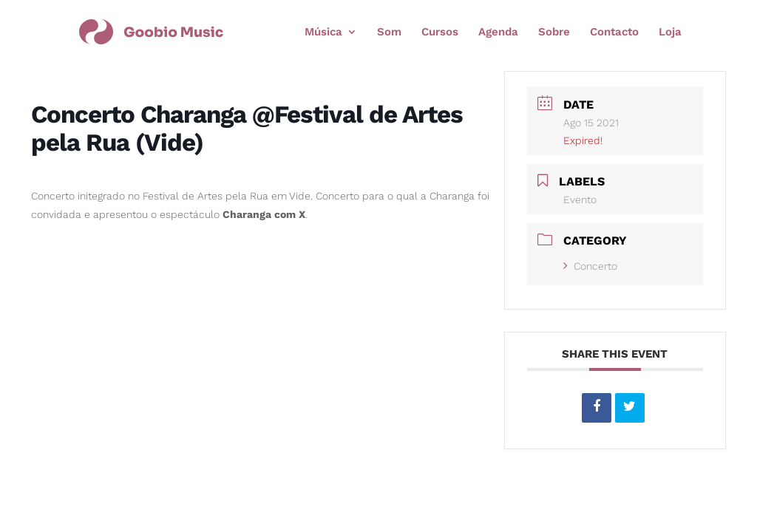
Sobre (554, 33)
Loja (670, 33)
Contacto (614, 33)
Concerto (590, 266)
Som (389, 33)
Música (323, 33)
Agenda (498, 33)
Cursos (440, 33)
